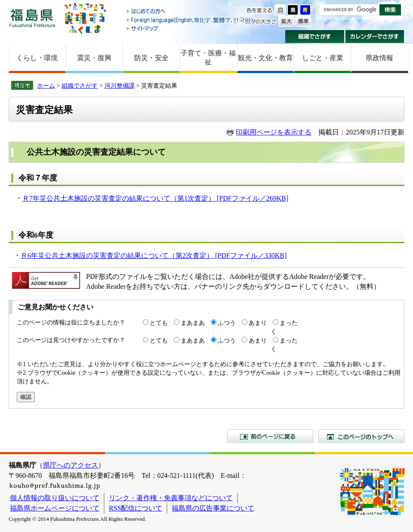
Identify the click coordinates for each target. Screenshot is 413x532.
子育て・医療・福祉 (208, 58)
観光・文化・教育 (265, 58)
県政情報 (379, 58)
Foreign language (191, 20)
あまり (258, 323)
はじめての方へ (191, 12)
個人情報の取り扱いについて (55, 498)
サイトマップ (191, 28)
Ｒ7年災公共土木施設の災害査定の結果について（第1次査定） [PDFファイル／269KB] (155, 198)
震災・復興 (94, 58)
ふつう (227, 323)
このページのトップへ (361, 436)
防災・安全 (151, 58)
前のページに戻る (270, 436)
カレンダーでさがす (375, 37)
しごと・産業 (323, 58)
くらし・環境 (37, 58)
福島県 (32, 18)
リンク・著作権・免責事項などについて (171, 498)
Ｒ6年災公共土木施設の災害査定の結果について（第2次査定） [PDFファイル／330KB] (154, 255)
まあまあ (193, 323)
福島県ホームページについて (55, 508)
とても (159, 323)
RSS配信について (136, 508)
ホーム (46, 86)
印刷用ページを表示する (274, 132)
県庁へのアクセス (71, 465)
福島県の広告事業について (213, 508)
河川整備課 (120, 86)
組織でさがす (315, 37)
